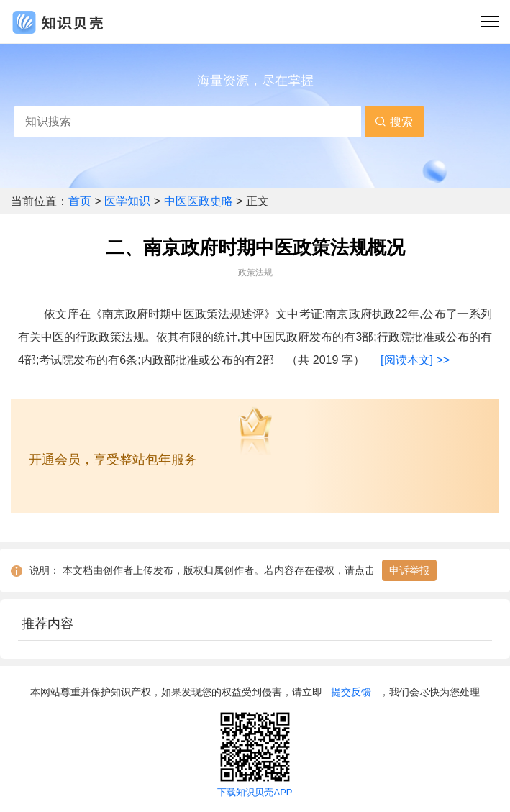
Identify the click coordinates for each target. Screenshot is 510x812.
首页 (81, 201)
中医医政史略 (199, 201)
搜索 (393, 122)
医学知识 (129, 201)
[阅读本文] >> (415, 360)
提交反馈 (351, 692)
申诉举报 (409, 570)
